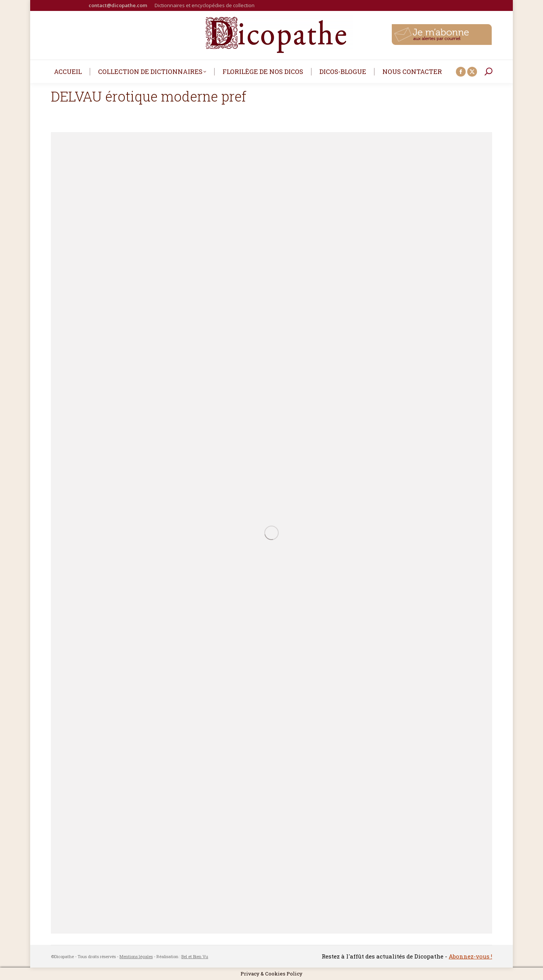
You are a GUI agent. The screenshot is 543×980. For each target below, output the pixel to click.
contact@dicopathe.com (118, 5)
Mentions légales (136, 956)
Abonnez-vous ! (470, 956)
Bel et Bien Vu (195, 956)
